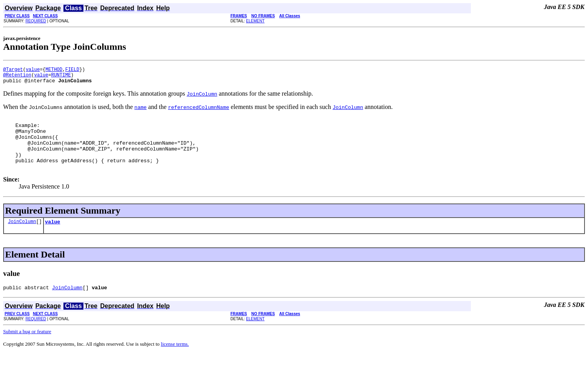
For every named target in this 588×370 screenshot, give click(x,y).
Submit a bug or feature (27, 348)
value (33, 70)
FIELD (72, 70)
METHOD (54, 70)
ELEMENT (255, 21)
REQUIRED (36, 21)
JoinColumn (22, 237)
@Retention (17, 77)
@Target (13, 70)
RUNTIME (61, 77)
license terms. (175, 360)
